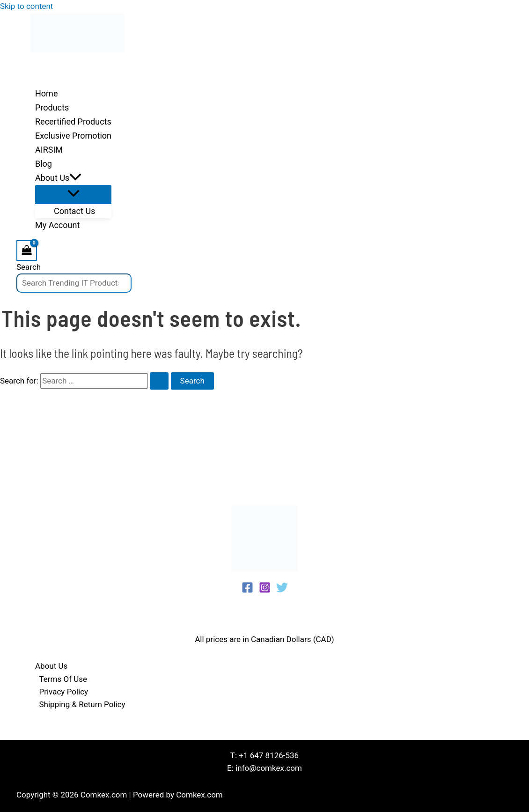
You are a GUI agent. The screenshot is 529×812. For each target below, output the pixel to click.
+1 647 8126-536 (269, 755)
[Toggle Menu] (73, 194)
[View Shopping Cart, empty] (27, 250)
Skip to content (26, 6)
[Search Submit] (159, 381)
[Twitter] (282, 591)
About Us (51, 666)
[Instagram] (265, 591)
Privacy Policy (64, 692)
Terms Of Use (63, 679)
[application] (75, 178)
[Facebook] (247, 591)
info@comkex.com (269, 768)
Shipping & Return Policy (82, 704)
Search (29, 267)
